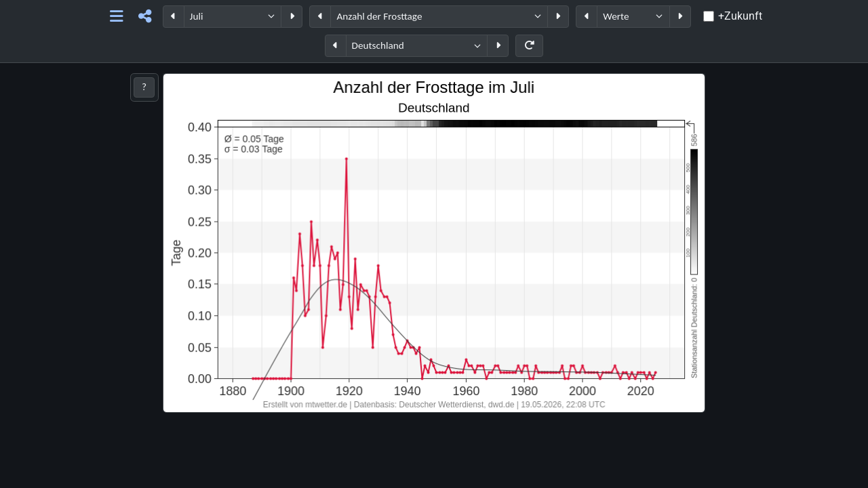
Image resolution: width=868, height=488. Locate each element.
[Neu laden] (529, 46)
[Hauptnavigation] (116, 17)
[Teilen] (145, 17)
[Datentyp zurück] (587, 17)
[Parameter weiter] (558, 17)
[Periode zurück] (174, 17)
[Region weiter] (498, 46)
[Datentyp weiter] (680, 17)
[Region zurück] (336, 46)
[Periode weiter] (292, 17)
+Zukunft (740, 16)
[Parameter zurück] (320, 17)
